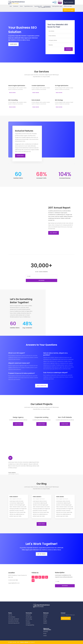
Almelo (45, 619)
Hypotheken (28, 615)
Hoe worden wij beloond (14, 619)
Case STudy (18, 424)
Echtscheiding (29, 619)
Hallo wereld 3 (14, 497)
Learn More (13, 44)
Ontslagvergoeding (30, 625)
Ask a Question (42, 386)
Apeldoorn (46, 615)
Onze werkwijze (12, 617)
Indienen (69, 49)
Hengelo (45, 621)
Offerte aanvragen (68, 6)
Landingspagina (47, 6)
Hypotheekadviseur (18, 2)
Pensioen (28, 621)
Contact (45, 636)
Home (21, 6)
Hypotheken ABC (38, 6)
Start (11, 6)
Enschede (15, 3)
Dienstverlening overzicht (14, 623)
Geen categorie (42, 7)
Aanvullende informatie (13, 621)
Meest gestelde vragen (57, 6)
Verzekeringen (29, 617)
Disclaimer (46, 632)
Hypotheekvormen (28, 6)
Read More (42, 524)
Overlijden (28, 623)
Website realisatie (24, 642)
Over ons (10, 615)
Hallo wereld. (60, 497)
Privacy (45, 634)
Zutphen (45, 623)
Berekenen (16, 6)
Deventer (45, 617)
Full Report (58, 233)
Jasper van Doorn (17, 499)
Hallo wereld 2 (37, 497)
